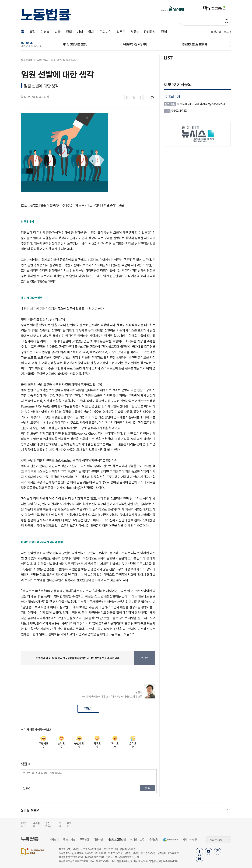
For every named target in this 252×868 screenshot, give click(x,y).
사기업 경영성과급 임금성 (75, 44)
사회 (80, 32)
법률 (58, 32)
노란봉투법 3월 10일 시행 (135, 44)
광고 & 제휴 (69, 839)
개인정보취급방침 (117, 839)
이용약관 (98, 839)
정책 (69, 32)
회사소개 (54, 839)
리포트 (121, 32)
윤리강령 (154, 839)
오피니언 (105, 32)
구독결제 (36, 825)
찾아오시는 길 (137, 839)
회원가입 (216, 32)
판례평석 (150, 32)
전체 (164, 32)
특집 (32, 32)
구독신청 (84, 839)
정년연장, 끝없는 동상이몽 (195, 44)
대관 (60, 825)
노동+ (135, 32)
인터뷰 (45, 32)
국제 (91, 32)
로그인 (227, 32)
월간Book (48, 825)
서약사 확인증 (190, 839)
